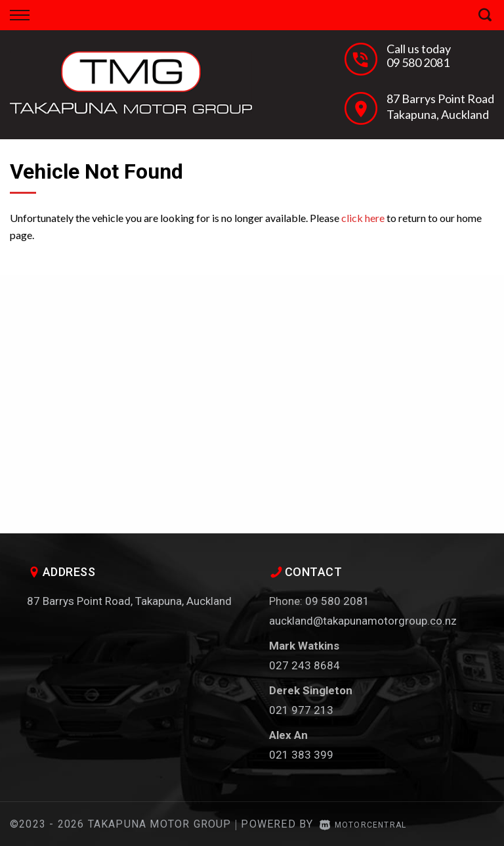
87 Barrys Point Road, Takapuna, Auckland (129, 601)
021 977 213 (301, 710)
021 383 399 (301, 755)
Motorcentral (363, 825)
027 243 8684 (304, 665)
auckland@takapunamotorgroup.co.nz (363, 621)
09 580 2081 (418, 62)
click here (363, 218)
